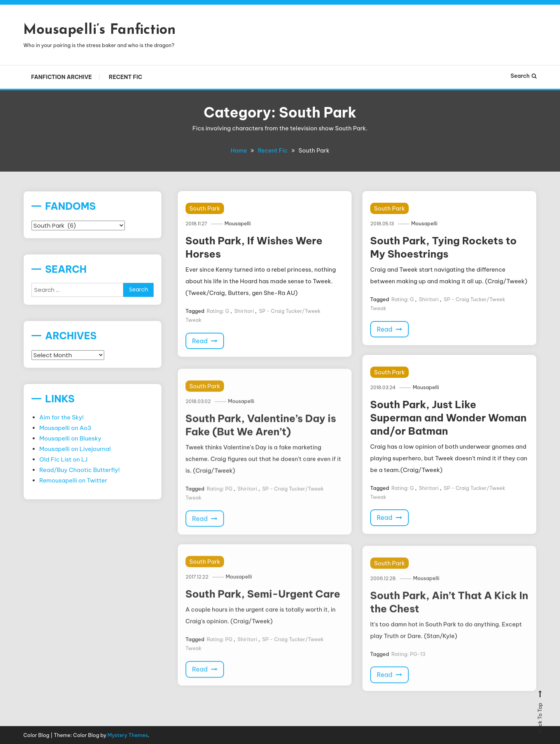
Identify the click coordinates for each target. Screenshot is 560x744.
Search (524, 76)
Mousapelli (238, 223)
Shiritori (244, 311)
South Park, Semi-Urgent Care (263, 612)
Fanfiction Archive (61, 77)
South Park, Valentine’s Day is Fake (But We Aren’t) (261, 443)
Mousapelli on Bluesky (70, 438)
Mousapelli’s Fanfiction (100, 30)
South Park (205, 208)
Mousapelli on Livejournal (75, 449)
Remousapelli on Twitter (73, 480)
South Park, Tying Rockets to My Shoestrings (444, 247)
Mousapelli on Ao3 (65, 428)
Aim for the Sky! (62, 417)
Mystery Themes (128, 735)
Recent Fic (126, 77)
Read (205, 340)
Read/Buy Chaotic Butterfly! (80, 470)
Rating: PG (219, 507)
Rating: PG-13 (408, 672)
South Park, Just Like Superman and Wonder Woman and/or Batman (448, 418)
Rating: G (218, 311)
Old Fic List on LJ (63, 459)
